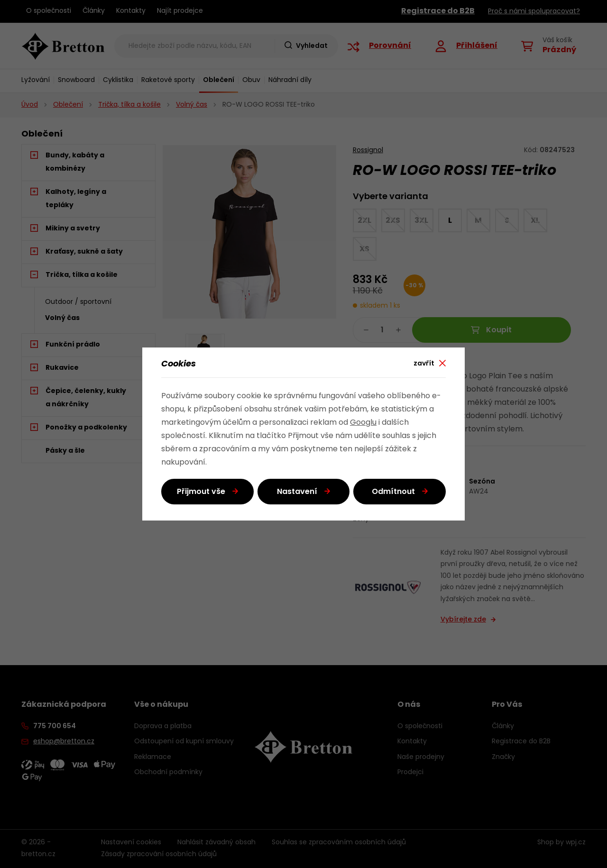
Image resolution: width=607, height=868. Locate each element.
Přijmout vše (201, 492)
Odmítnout (393, 492)
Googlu (363, 423)
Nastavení (297, 492)
